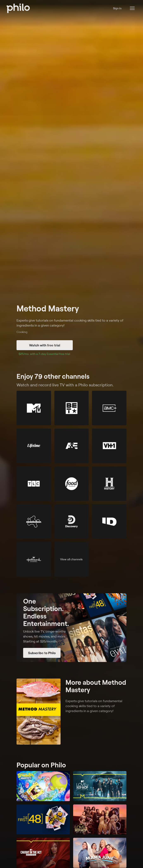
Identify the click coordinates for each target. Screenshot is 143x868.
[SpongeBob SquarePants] (43, 786)
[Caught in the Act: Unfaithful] (43, 853)
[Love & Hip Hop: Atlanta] (100, 786)
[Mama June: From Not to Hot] (100, 853)
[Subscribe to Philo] (71, 628)
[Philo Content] (132, 8)
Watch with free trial (45, 345)
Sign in (117, 8)
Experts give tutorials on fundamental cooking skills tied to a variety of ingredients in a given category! (70, 323)
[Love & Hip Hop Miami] (100, 819)
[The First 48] (43, 819)
